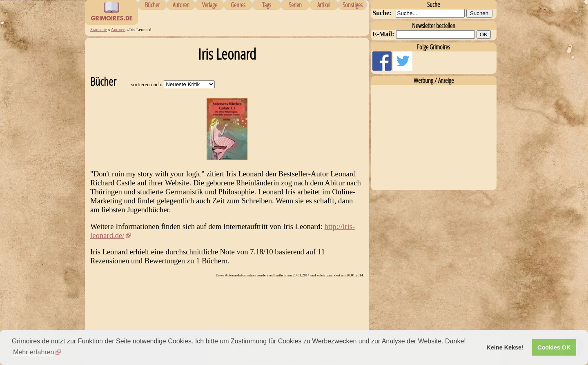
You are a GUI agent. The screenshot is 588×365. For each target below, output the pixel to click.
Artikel (324, 5)
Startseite (99, 29)
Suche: (382, 13)
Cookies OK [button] (554, 347)
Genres (238, 5)
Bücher (152, 5)
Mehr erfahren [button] (34, 352)
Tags (267, 5)
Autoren (181, 5)
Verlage (210, 5)
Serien (295, 5)
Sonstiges (353, 5)
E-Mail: (383, 34)
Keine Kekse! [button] (505, 347)
